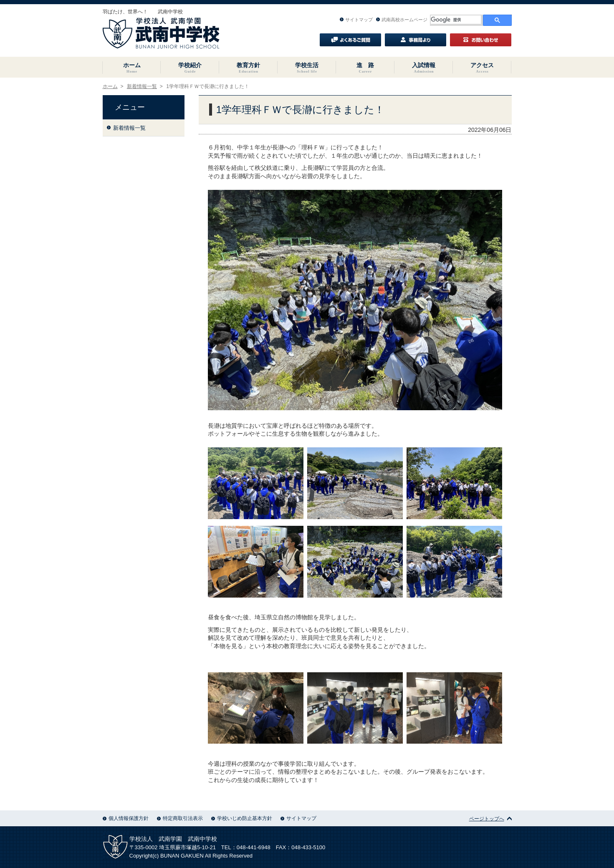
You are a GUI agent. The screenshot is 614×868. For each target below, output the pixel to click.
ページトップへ (490, 819)
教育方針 (248, 68)
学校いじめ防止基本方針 (242, 818)
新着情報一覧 (142, 86)
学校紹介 (190, 68)
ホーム (132, 68)
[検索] (456, 20)
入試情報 (424, 68)
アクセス (482, 68)
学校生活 (307, 68)
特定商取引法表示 (180, 818)
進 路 (365, 68)
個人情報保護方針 (126, 818)
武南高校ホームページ (402, 20)
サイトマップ (356, 20)
